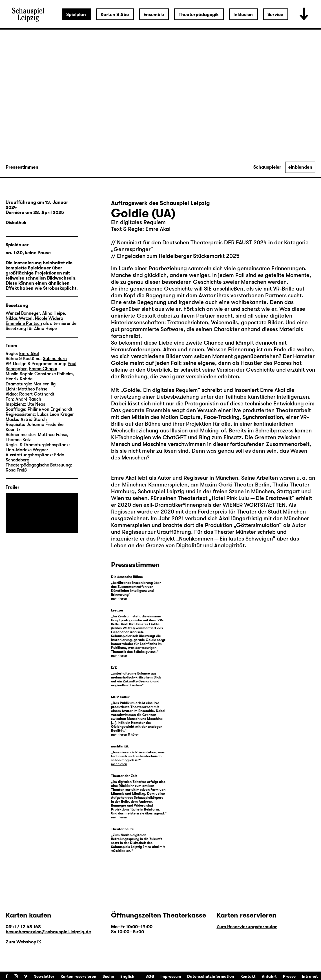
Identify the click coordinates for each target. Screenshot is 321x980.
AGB (150, 976)
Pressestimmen (22, 167)
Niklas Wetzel (19, 318)
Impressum (171, 976)
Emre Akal (124, 478)
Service (275, 15)
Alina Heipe (54, 313)
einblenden (300, 167)
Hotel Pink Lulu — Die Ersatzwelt (252, 498)
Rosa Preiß (16, 470)
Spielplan (76, 15)
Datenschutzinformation (211, 976)
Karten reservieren (78, 976)
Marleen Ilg (45, 384)
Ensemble (154, 15)
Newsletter (44, 976)
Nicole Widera (49, 318)
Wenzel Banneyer (23, 313)
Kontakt (248, 976)
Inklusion (243, 15)
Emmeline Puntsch (24, 323)
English (127, 976)
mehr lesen (119, 599)
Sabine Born (55, 359)
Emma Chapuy (44, 369)
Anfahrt (269, 976)
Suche (108, 976)
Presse (289, 976)
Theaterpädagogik (199, 15)
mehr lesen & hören (125, 735)
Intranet (310, 976)
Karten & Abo (115, 15)
